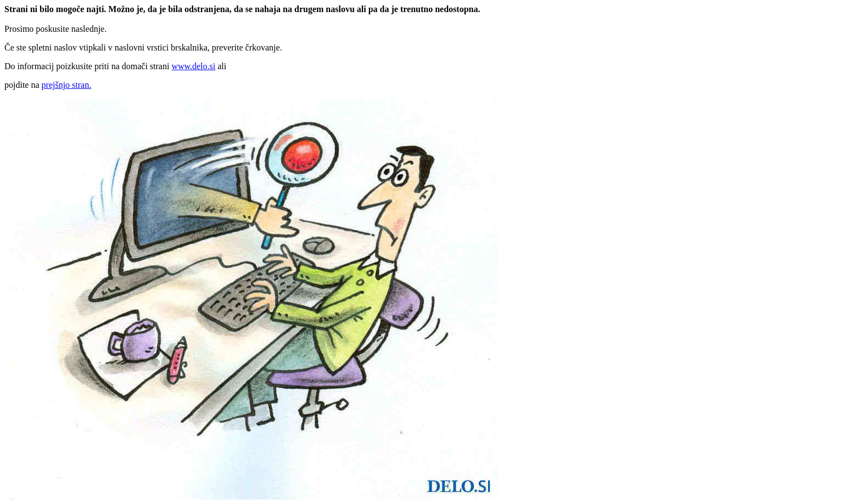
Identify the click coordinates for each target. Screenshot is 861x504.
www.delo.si (193, 66)
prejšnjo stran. (67, 85)
